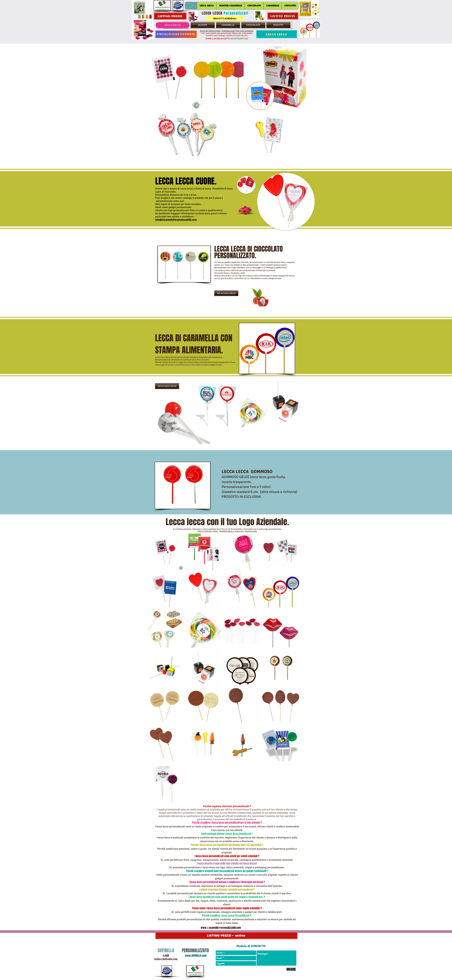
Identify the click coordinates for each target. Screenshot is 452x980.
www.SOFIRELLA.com (196, 956)
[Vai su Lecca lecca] (226, 293)
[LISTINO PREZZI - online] (226, 936)
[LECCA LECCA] (173, 25)
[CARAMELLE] (228, 25)
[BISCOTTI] (278, 25)
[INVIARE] (291, 970)
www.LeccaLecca (216, 38)
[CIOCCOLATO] (253, 25)
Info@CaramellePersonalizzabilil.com (176, 220)
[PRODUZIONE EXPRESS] (176, 34)
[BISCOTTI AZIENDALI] (225, 18)
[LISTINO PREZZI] (170, 16)
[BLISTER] (203, 25)
